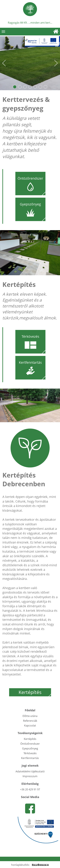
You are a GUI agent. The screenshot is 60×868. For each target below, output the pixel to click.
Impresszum (30, 776)
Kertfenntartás (30, 758)
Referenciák (30, 721)
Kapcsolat (30, 726)
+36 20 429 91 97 (30, 789)
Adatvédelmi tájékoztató (30, 771)
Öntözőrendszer (30, 744)
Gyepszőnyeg (30, 748)
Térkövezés (30, 753)
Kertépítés (35, 693)
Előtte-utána (30, 716)
